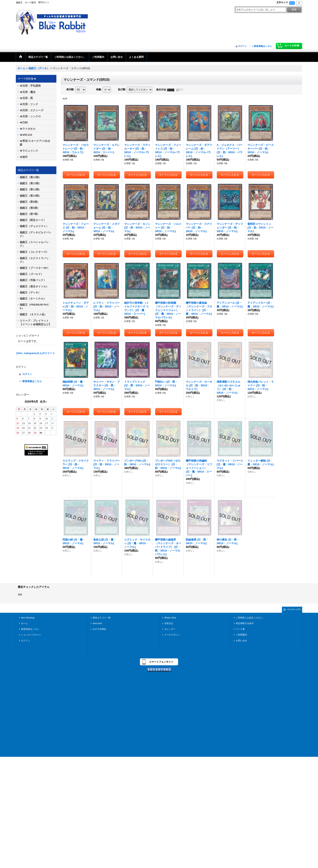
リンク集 (240, 629)
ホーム (24, 623)
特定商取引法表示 (245, 623)
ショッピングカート (31, 635)
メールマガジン (172, 635)
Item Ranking (28, 618)
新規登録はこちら (263, 46)
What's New (170, 618)
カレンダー (170, 629)
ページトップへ (294, 609)
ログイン (243, 46)
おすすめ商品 (99, 629)
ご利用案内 (241, 635)
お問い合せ (241, 641)
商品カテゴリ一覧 (102, 618)
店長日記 (169, 623)
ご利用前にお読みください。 (250, 618)
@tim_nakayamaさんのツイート (35, 353)
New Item (97, 623)
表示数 (70, 90)
